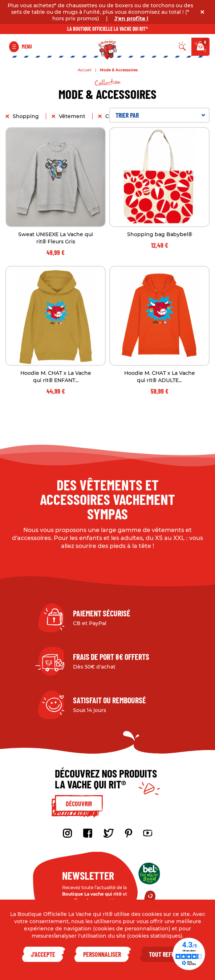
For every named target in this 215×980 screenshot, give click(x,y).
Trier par (160, 115)
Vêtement (73, 116)
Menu (27, 47)
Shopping (27, 116)
